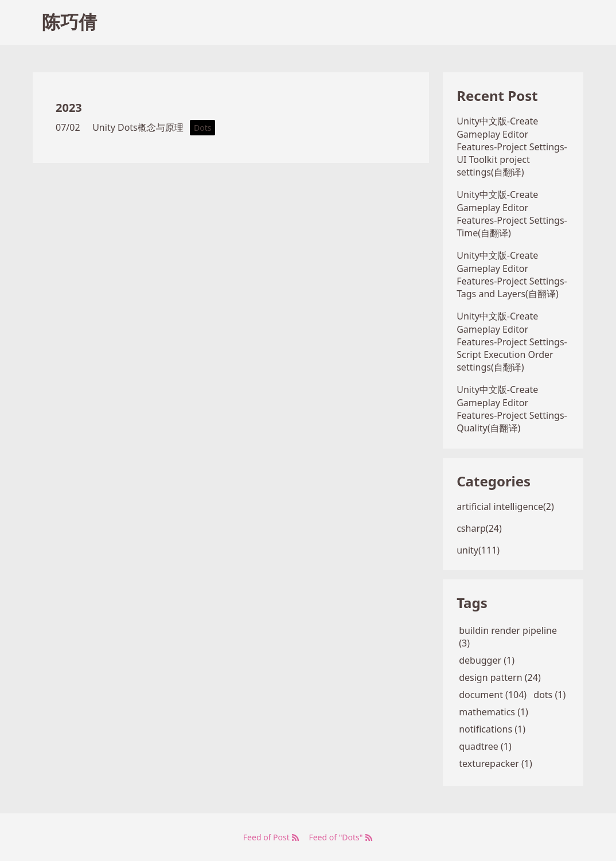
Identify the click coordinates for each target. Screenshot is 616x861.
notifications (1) (492, 729)
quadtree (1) (485, 746)
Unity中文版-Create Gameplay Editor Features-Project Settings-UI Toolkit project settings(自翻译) (512, 147)
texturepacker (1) (496, 763)
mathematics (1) (494, 712)
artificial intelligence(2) (505, 507)
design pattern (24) (500, 677)
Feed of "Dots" (341, 837)
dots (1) (549, 695)
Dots (202, 128)
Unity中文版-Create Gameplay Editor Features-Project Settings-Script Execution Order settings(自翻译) (512, 342)
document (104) (493, 695)
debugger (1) (487, 660)
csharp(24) (479, 528)
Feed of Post (272, 837)
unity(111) (478, 550)
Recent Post (497, 96)
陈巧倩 (69, 22)
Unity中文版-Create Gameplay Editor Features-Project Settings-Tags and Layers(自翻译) (512, 274)
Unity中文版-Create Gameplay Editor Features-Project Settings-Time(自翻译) (512, 214)
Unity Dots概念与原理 (138, 127)
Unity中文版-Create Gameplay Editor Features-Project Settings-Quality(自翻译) (512, 409)
